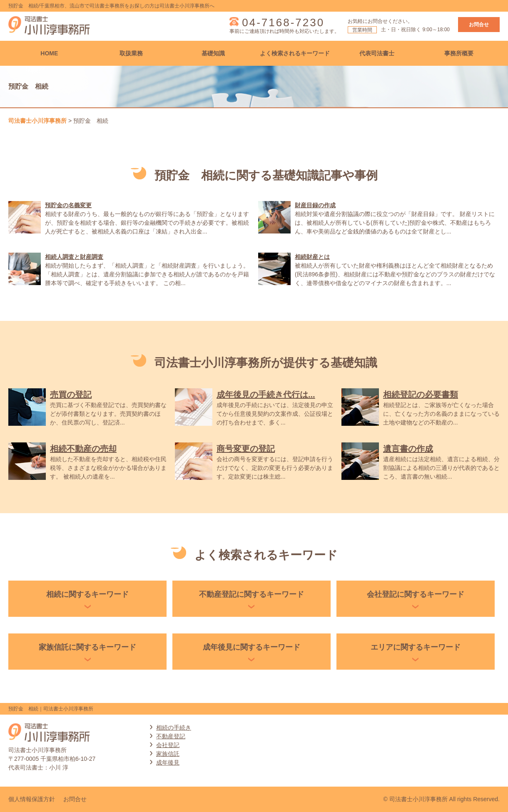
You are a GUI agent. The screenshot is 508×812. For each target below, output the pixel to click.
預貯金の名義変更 (68, 205)
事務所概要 (459, 53)
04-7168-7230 (283, 22)
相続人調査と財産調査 (74, 257)
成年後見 (168, 762)
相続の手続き (174, 728)
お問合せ (479, 25)
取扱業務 (131, 53)
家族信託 (168, 754)
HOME (49, 53)
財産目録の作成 (315, 205)
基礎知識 (213, 53)
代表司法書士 (377, 53)
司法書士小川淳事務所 (37, 121)
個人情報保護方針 (32, 799)
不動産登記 (171, 736)
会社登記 (168, 745)
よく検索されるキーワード (295, 53)
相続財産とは (312, 257)
